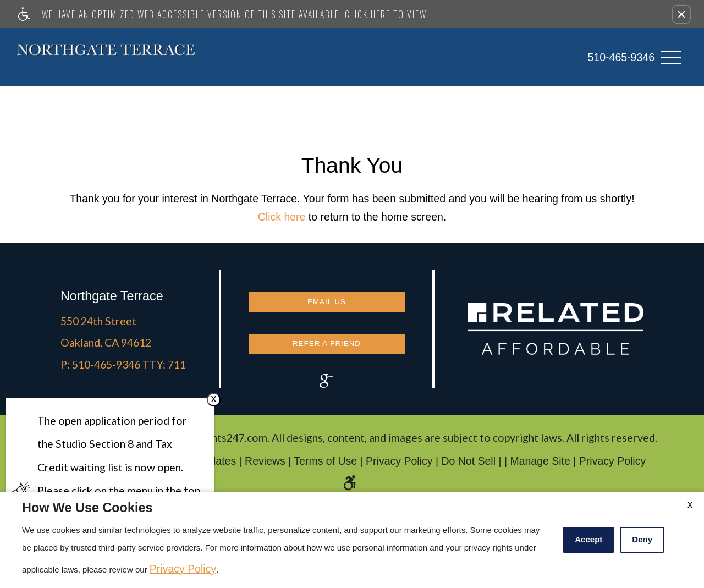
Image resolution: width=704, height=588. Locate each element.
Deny (642, 539)
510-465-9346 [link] (621, 56)
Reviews (265, 464)
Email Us (327, 295)
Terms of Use (325, 464)
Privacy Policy (399, 464)
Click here (282, 213)
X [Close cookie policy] (690, 505)
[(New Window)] (327, 377)
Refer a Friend (327, 335)
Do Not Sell (468, 464)
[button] (681, 14)
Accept (588, 539)
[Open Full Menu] (671, 56)
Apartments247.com (219, 441)
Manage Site (540, 464)
